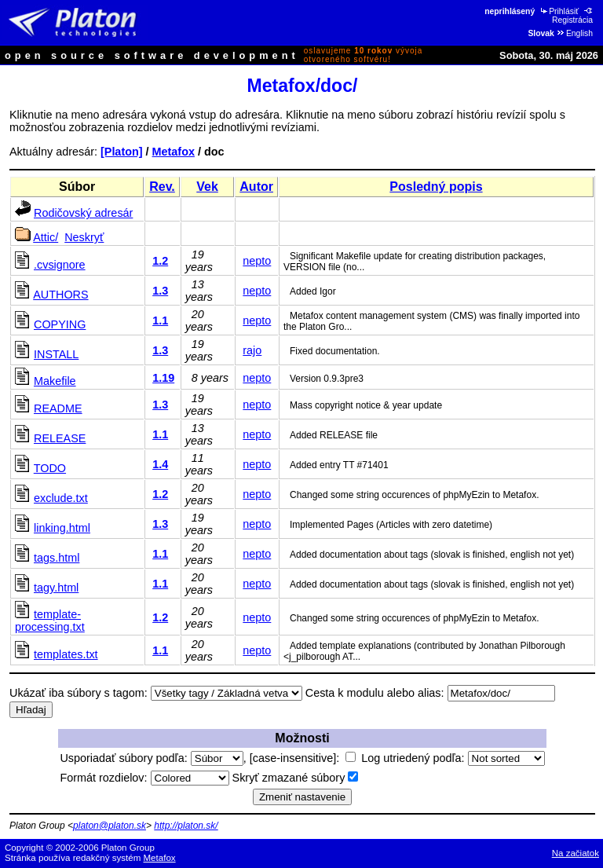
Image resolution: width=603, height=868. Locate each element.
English (574, 33)
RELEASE (60, 438)
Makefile (55, 381)
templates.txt (66, 654)
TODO (50, 468)
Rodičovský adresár (83, 213)
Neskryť (84, 237)
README (58, 408)
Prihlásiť (559, 11)
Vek (207, 187)
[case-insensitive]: (303, 758)
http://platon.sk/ (186, 826)
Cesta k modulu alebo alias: (375, 693)
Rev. (162, 187)
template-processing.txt (50, 621)
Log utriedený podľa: (453, 758)
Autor (256, 187)
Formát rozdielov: (144, 778)
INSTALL (56, 354)
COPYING (60, 324)
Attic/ (46, 237)
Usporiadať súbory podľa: (151, 758)
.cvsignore (60, 265)
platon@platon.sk (110, 826)
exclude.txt (61, 498)
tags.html (57, 558)
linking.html (62, 528)
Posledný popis (436, 187)
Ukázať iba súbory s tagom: (79, 693)
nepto (257, 261)
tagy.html (56, 588)
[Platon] (122, 152)
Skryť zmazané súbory (296, 778)
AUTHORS (60, 295)
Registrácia (573, 16)
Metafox (174, 152)
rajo (252, 350)
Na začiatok (576, 853)
